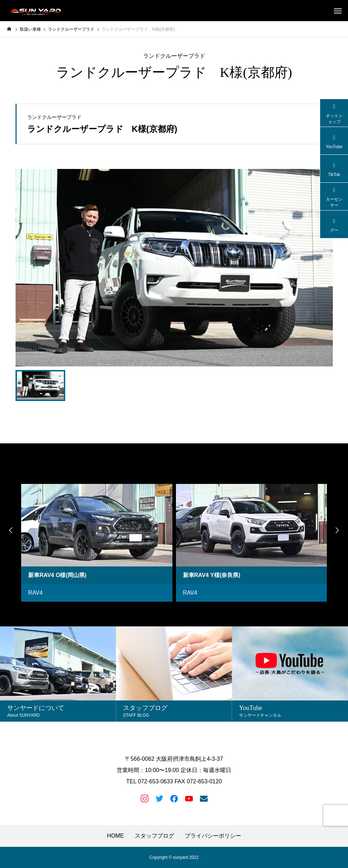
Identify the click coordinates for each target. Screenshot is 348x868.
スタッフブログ (154, 836)
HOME (116, 836)
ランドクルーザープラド (174, 56)
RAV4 (35, 593)
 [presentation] (11, 530)
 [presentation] (337, 530)
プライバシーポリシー (213, 836)
